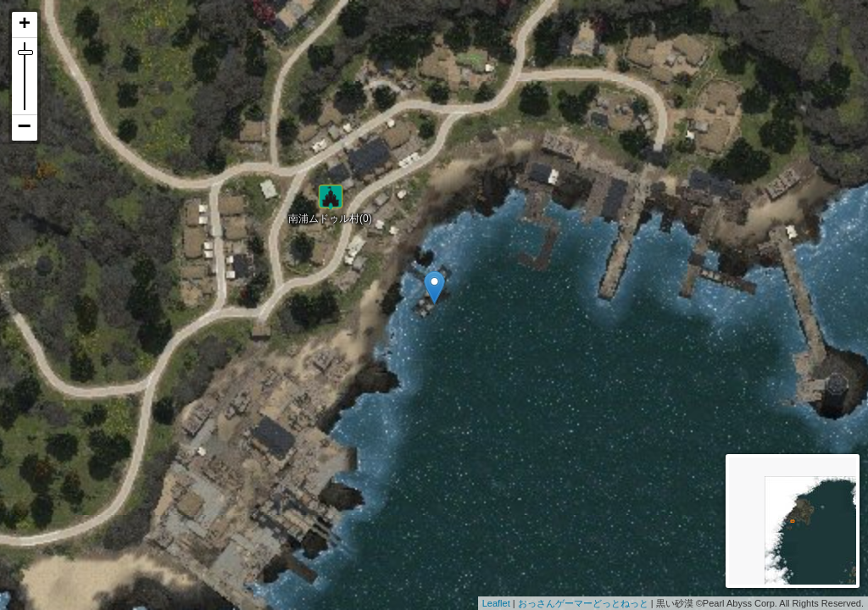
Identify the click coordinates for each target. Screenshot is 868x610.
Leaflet (496, 603)
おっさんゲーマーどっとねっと (583, 603)
